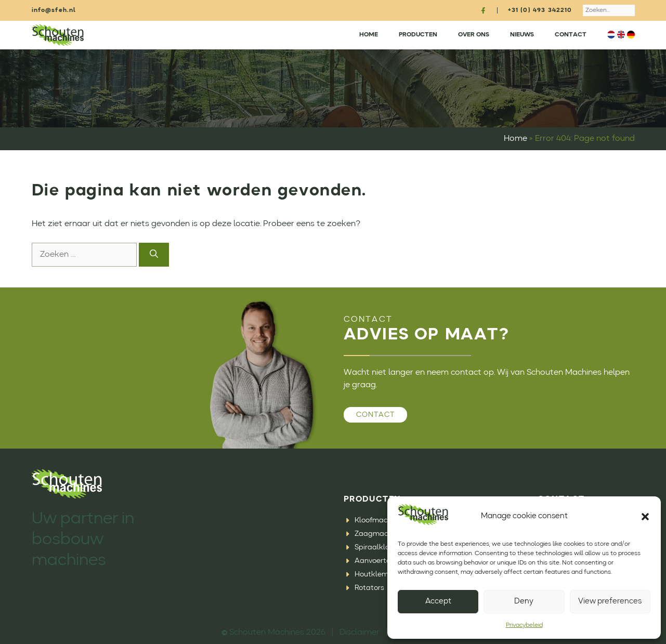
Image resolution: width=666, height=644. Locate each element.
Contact (571, 35)
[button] (645, 517)
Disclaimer (360, 633)
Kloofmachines (380, 520)
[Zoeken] (154, 255)
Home (369, 35)
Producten (418, 35)
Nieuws (522, 35)
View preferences (610, 602)
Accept (438, 602)
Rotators (369, 588)
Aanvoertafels (379, 561)
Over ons (474, 35)
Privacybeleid (524, 625)
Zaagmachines (380, 534)
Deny (524, 602)
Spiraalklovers (379, 547)
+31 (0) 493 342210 (540, 10)
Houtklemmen (379, 574)
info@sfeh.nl (54, 10)
